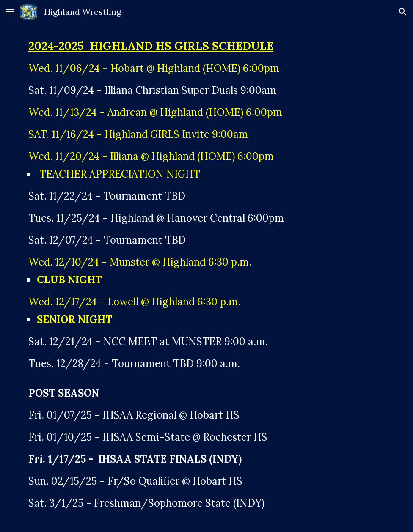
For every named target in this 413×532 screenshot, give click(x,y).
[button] (10, 12)
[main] (206, 278)
